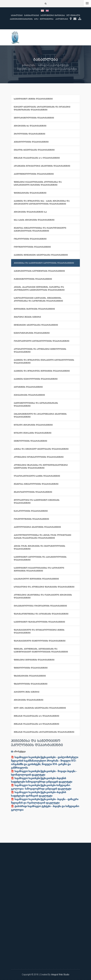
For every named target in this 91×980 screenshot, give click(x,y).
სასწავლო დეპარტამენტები (53, 65)
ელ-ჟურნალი (73, 15)
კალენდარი (62, 19)
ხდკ (36, 19)
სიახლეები (17, 15)
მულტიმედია (47, 19)
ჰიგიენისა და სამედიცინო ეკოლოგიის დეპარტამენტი (47, 69)
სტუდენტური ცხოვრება (53, 15)
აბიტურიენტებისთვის (21, 19)
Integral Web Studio (60, 975)
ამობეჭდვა (18, 751)
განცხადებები (32, 15)
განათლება (29, 65)
